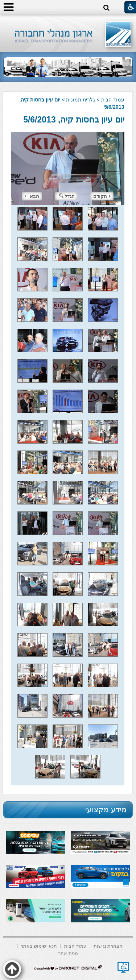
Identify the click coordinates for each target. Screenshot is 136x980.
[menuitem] (108, 945)
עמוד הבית (113, 100)
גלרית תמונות (81, 100)
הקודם (102, 196)
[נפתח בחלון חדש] (123, 967)
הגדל (67, 196)
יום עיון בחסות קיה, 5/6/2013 (74, 120)
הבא (32, 196)
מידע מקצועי (106, 809)
